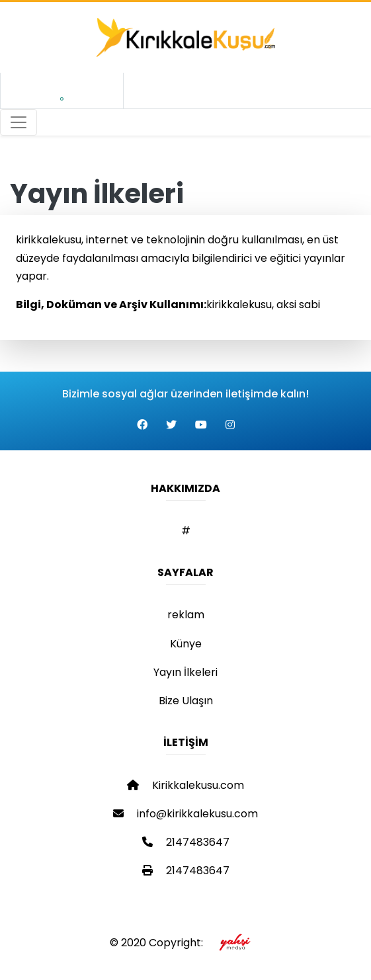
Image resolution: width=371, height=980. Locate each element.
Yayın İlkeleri (186, 672)
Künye (186, 644)
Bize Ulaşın (186, 701)
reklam (186, 615)
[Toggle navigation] (19, 122)
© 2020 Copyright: (186, 943)
